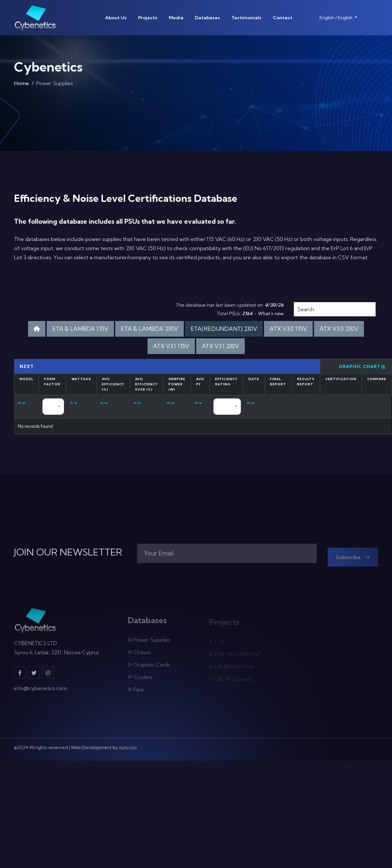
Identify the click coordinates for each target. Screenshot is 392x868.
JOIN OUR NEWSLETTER (68, 552)
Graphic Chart (362, 366)
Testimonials (246, 18)
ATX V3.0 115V (288, 329)
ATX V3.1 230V (220, 346)
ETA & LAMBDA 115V (80, 329)
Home (22, 85)
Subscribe (353, 560)
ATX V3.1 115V (171, 346)
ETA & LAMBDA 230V (149, 329)
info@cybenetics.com (40, 691)
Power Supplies (149, 643)
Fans (136, 692)
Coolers (140, 680)
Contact (283, 18)
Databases (207, 18)
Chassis (139, 655)
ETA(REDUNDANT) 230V (224, 329)
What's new (270, 313)
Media (176, 18)
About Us (116, 18)
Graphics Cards (149, 667)
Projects (148, 18)
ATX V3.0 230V (339, 329)
